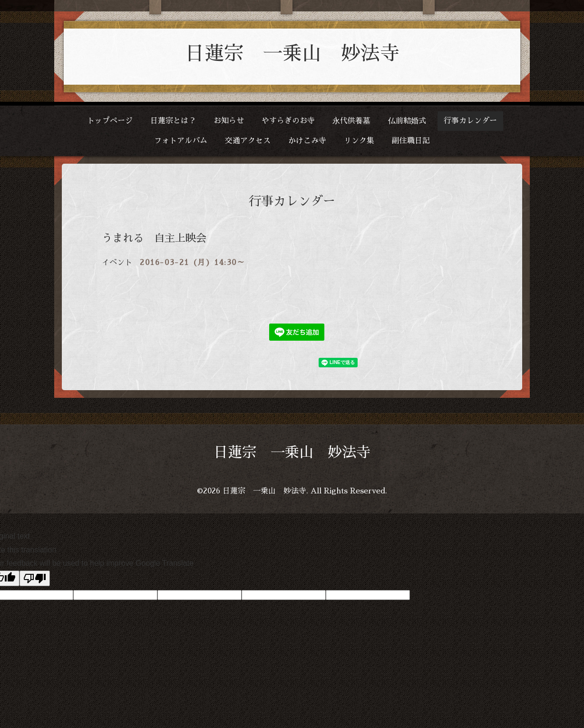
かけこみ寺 (307, 141)
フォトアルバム (181, 141)
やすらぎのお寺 (288, 121)
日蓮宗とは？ (173, 121)
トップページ (110, 121)
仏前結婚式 (407, 121)
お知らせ (229, 121)
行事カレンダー (470, 121)
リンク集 (359, 141)
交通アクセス (248, 141)
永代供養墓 (351, 121)
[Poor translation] (35, 578)
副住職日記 (411, 141)
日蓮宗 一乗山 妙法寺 (292, 54)
